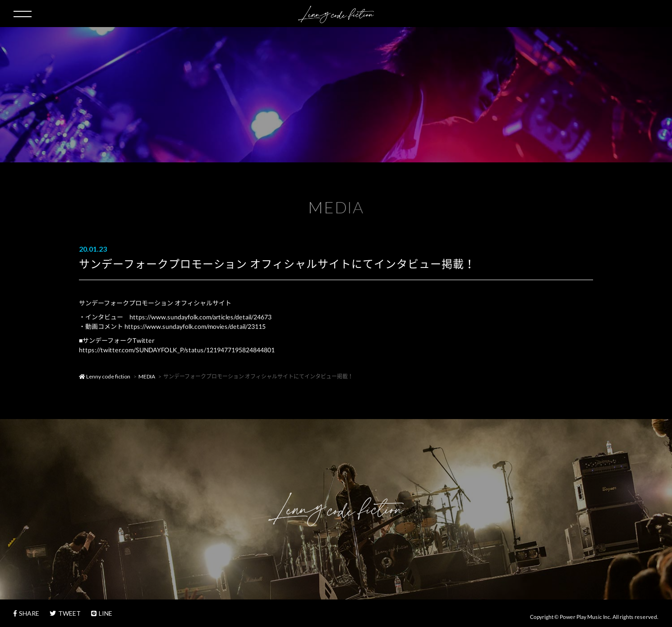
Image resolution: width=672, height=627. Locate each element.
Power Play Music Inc (585, 617)
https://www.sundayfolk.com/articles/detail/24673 (200, 317)
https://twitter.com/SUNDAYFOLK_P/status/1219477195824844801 (177, 350)
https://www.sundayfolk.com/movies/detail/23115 (195, 326)
